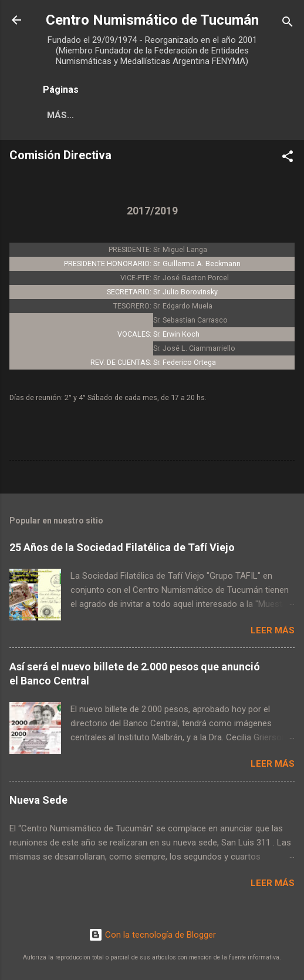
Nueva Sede (38, 800)
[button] (288, 158)
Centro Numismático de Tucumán (152, 20)
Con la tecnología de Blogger (152, 935)
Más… (60, 115)
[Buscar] (288, 24)
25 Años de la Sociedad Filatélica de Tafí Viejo (122, 547)
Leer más (273, 630)
